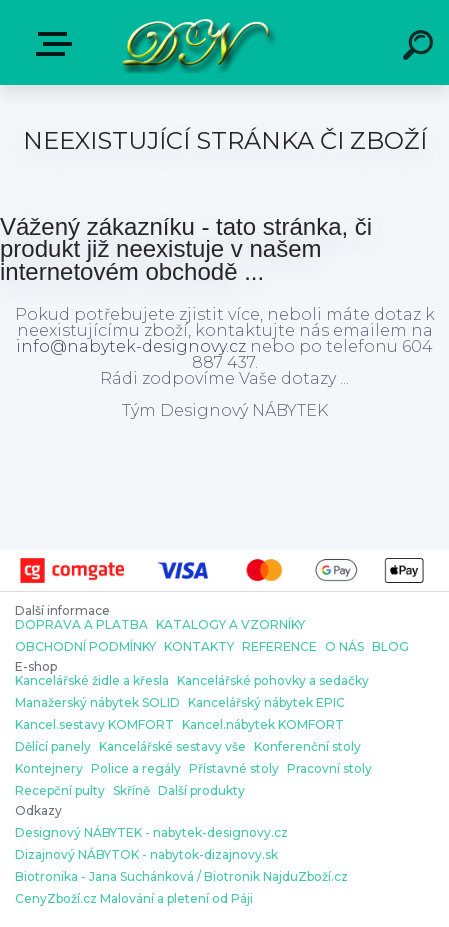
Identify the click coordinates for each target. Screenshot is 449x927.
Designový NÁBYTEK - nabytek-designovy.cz (151, 833)
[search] (421, 48)
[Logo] (194, 42)
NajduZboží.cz (305, 877)
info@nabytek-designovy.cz (131, 346)
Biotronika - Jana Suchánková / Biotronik (137, 877)
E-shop (58, 44)
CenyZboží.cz (56, 899)
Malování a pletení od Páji (176, 899)
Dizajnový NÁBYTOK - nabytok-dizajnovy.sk (146, 855)
